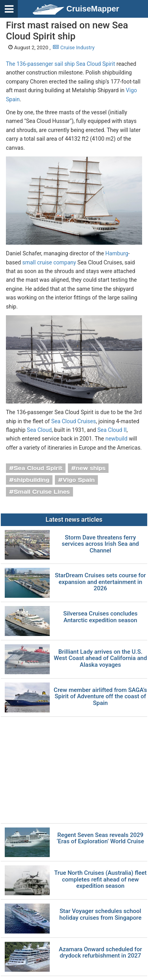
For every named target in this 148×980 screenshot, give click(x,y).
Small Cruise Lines (42, 492)
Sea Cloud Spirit (38, 468)
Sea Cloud (39, 430)
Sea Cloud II (112, 430)
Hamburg (117, 253)
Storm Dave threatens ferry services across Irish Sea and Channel (100, 544)
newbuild (116, 439)
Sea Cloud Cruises (74, 421)
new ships (91, 468)
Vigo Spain (79, 480)
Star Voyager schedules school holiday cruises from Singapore (100, 914)
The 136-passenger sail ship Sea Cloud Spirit (61, 64)
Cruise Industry (74, 47)
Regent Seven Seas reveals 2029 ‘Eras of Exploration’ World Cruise (101, 838)
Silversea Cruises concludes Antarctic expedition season (100, 617)
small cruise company (49, 262)
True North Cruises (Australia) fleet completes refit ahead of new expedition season (100, 880)
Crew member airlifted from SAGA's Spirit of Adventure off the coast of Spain (100, 697)
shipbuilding (32, 480)
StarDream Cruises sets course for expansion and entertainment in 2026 (100, 582)
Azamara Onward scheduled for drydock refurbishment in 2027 (100, 953)
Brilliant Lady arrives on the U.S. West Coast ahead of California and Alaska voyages (100, 658)
